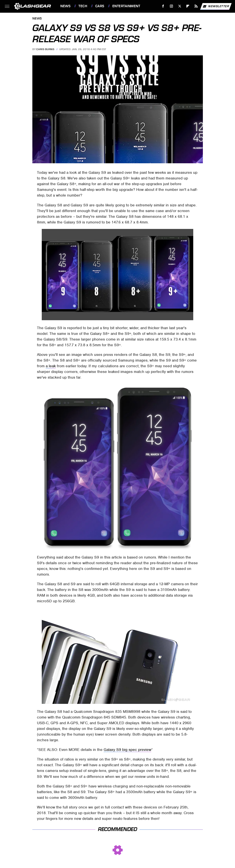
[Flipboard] (188, 6)
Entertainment (126, 6)
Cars (100, 6)
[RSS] (196, 6)
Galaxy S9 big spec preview (127, 750)
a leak (51, 366)
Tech (83, 6)
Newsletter (216, 6)
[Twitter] (180, 6)
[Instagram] (171, 6)
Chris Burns (45, 49)
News (65, 6)
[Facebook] (163, 6)
